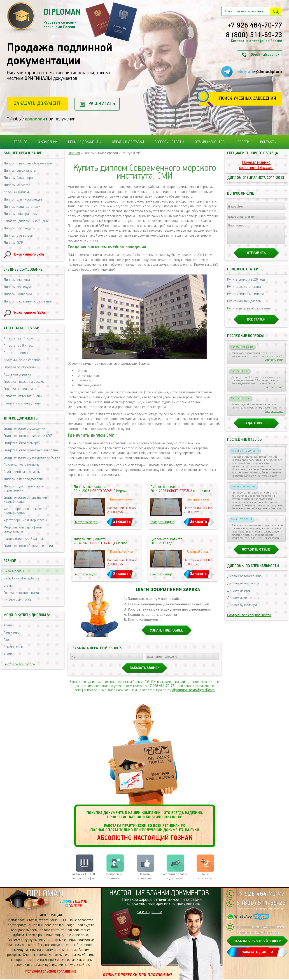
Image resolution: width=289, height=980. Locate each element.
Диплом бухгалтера (242, 609)
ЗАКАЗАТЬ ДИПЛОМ (258, 952)
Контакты (268, 142)
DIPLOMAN (45, 894)
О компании (48, 142)
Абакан (9, 625)
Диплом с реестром (19, 236)
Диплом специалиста (20, 171)
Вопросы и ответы (114, 876)
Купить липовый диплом (245, 298)
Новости (242, 142)
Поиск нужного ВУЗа (28, 255)
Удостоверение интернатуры (25, 520)
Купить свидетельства (244, 291)
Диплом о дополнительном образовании (24, 488)
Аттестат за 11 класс (19, 338)
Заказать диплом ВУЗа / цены (26, 221)
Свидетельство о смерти (22, 443)
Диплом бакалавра (18, 178)
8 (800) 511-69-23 (254, 35)
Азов (7, 640)
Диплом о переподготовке (24, 479)
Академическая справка (22, 360)
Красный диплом (16, 192)
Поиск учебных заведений (248, 98)
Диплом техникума (18, 287)
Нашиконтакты (205, 876)
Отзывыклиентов (145, 876)
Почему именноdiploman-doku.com (256, 165)
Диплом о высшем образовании (28, 163)
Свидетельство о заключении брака (31, 450)
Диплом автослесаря (243, 587)
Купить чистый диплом (244, 305)
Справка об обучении (20, 367)
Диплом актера (239, 595)
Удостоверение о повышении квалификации (25, 511)
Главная (21, 142)
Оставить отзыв (256, 554)
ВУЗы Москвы (14, 571)
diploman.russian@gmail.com (193, 690)
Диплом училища (17, 280)
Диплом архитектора (243, 602)
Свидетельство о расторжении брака (32, 458)
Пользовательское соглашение (51, 972)
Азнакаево (12, 633)
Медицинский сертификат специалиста (23, 529)
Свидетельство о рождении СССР (28, 436)
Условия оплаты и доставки (175, 876)
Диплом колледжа (18, 294)
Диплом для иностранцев (23, 199)
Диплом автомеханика (244, 580)
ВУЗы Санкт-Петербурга (22, 578)
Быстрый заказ (121, 499)
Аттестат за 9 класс (19, 346)
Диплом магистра (17, 185)
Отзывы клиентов (210, 142)
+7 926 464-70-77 (255, 26)
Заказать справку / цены (22, 403)
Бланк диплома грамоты (22, 472)
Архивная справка (17, 375)
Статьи (9, 586)
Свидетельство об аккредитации (28, 546)
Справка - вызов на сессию (24, 382)
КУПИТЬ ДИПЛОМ (149, 912)
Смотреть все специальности (249, 619)
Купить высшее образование (249, 312)
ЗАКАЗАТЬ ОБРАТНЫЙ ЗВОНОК (258, 941)
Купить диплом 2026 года (246, 284)
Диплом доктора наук (20, 214)
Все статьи (256, 324)
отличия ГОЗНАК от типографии (84, 876)
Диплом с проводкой (19, 228)
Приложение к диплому (22, 465)
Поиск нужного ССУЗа (29, 313)
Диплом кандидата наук (22, 207)
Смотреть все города (19, 664)
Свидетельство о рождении (24, 429)
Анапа (8, 654)
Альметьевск (13, 647)
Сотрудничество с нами (21, 593)
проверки (35, 119)
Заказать (122, 522)
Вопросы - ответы (169, 142)
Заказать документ (37, 103)
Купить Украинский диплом (24, 539)
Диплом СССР (13, 243)
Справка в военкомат (20, 389)
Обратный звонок (265, 55)
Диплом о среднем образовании (28, 301)
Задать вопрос (256, 427)
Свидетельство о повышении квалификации (25, 500)
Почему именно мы (18, 600)
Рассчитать (102, 104)
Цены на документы (85, 142)
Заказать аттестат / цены (23, 396)
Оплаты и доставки (128, 142)
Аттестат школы (16, 353)
